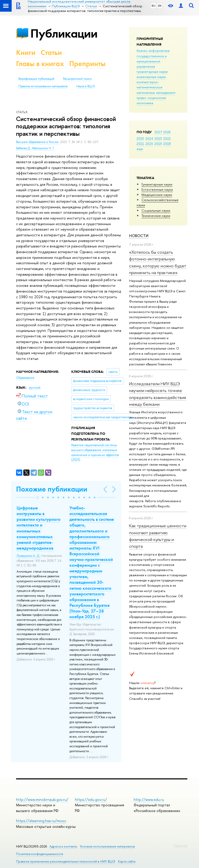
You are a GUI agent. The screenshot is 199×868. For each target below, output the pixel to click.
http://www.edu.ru (149, 799)
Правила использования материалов (43, 86)
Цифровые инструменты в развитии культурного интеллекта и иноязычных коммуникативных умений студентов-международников (39, 528)
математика (146, 93)
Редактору (181, 845)
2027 (158, 132)
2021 (140, 144)
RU (154, 6)
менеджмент (166, 93)
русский (35, 388)
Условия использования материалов (107, 846)
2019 (158, 144)
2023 (158, 138)
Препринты (87, 64)
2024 (149, 138)
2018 (167, 144)
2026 (167, 132)
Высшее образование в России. (38, 142)
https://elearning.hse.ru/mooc (41, 821)
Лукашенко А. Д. (28, 556)
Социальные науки (156, 210)
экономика (145, 103)
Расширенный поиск (77, 79)
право (141, 98)
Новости (139, 236)
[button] (38, 497)
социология (157, 98)
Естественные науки (157, 189)
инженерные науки (151, 77)
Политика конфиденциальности (40, 854)
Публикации (64, 33)
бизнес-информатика (153, 51)
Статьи (51, 52)
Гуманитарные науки (157, 184)
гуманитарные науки (152, 72)
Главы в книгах (40, 64)
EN (160, 6)
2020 (149, 144)
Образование (25, 378)
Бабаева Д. (23, 148)
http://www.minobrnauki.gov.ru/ (42, 799)
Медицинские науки (157, 195)
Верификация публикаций (36, 79)
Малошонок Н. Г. (43, 148)
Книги (26, 52)
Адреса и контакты (63, 846)
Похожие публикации (52, 489)
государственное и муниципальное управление (152, 61)
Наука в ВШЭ (85, 86)
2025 (140, 138)
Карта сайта (127, 861)
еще (140, 149)
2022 (167, 138)
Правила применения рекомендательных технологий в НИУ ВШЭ (66, 861)
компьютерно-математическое (150, 84)
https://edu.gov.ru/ (91, 799)
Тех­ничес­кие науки (156, 216)
